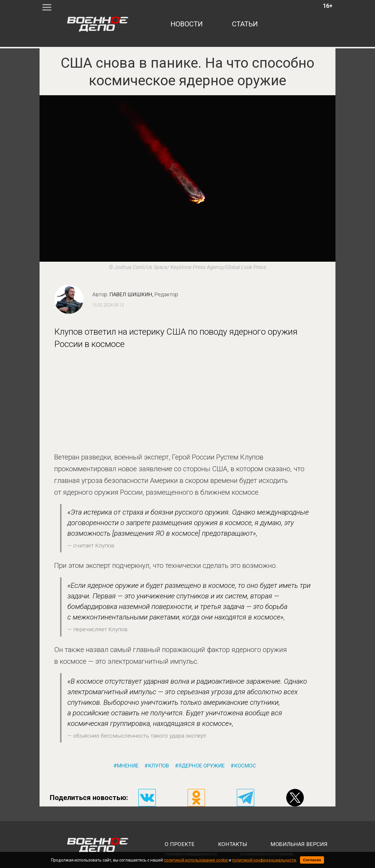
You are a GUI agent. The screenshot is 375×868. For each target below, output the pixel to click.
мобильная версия (299, 844)
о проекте (180, 844)
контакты (232, 844)
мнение (128, 766)
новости (187, 24)
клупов (158, 766)
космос (245, 766)
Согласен (312, 860)
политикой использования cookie (196, 860)
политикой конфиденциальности (264, 860)
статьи (245, 24)
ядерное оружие (202, 766)
